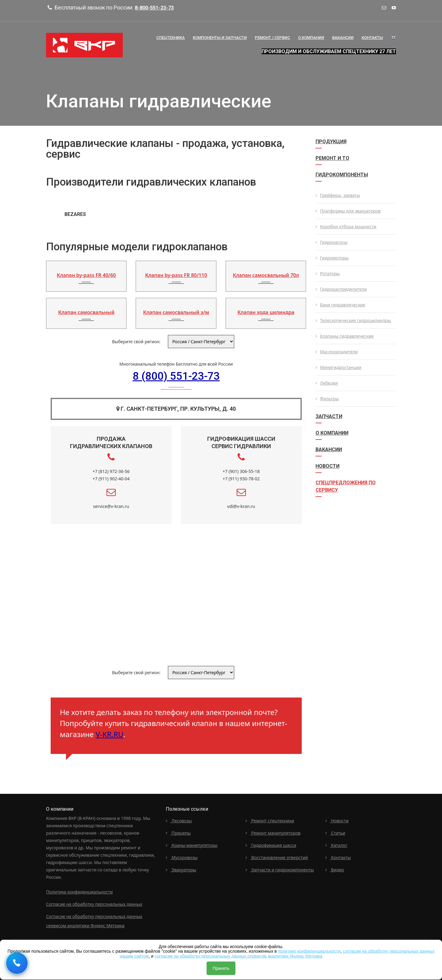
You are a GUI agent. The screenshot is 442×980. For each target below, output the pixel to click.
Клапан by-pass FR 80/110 (176, 275)
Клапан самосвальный (86, 312)
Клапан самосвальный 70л (266, 275)
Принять (221, 968)
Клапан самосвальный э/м (176, 312)
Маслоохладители (337, 352)
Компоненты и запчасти (220, 38)
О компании (332, 433)
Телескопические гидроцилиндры (353, 320)
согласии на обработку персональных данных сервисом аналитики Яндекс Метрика (238, 956)
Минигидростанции (339, 367)
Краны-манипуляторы (192, 844)
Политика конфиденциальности (79, 891)
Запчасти (329, 416)
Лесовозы (179, 820)
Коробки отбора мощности (346, 227)
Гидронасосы (332, 242)
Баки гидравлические (340, 305)
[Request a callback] (17, 963)
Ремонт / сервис (272, 38)
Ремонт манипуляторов (273, 832)
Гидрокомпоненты (342, 175)
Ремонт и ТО (332, 158)
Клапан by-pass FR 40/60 (86, 275)
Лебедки (327, 383)
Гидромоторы (332, 258)
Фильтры (327, 399)
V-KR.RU (109, 734)
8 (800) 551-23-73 (176, 376)
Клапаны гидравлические (345, 336)
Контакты (372, 38)
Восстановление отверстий (277, 857)
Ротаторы (328, 273)
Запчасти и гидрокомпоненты (280, 869)
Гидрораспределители (341, 289)
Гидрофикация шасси (271, 844)
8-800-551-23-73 (156, 8)
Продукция (331, 142)
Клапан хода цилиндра (266, 312)
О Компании (311, 38)
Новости (328, 466)
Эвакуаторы (181, 869)
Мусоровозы (182, 857)
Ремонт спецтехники (270, 820)
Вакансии (343, 38)
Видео (335, 869)
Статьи (335, 832)
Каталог (336, 844)
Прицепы (178, 832)
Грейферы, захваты (338, 195)
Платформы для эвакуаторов (348, 211)
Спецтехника (171, 38)
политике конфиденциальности (309, 951)
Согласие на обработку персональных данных (94, 903)
